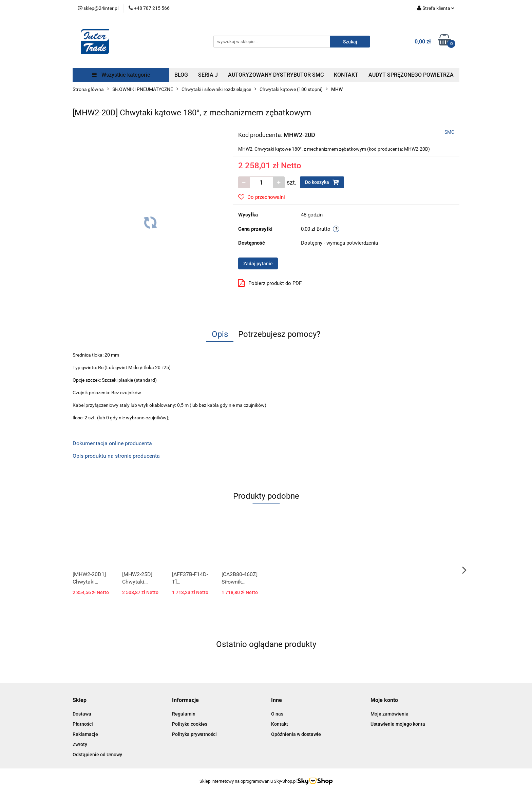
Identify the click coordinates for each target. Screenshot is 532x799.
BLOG (181, 75)
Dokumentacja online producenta (112, 443)
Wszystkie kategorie (121, 75)
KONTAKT (346, 75)
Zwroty (80, 744)
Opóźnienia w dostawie (296, 734)
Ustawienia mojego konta (398, 724)
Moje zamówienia (389, 714)
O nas (277, 714)
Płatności (83, 724)
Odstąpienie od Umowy (97, 755)
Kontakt (280, 724)
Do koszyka (322, 182)
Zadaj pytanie (258, 264)
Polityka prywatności (194, 734)
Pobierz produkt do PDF (270, 283)
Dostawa (82, 714)
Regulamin (184, 714)
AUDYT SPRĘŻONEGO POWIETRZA (411, 75)
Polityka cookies (190, 724)
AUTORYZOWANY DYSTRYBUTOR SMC (276, 75)
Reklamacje (85, 734)
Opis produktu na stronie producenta (116, 456)
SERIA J (208, 75)
